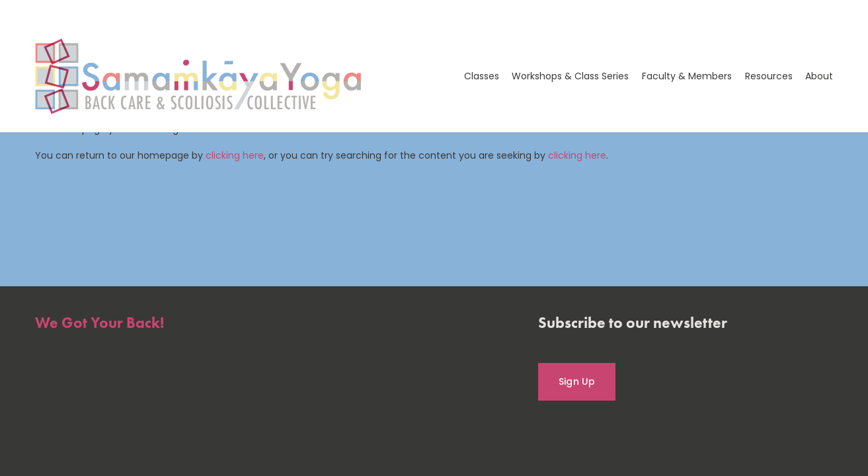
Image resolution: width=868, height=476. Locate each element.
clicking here (235, 155)
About (819, 76)
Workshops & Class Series (570, 76)
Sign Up (577, 381)
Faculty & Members (687, 76)
